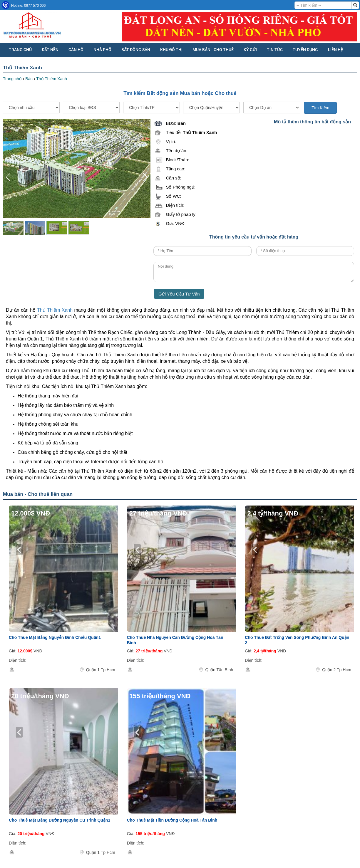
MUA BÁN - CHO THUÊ (213, 50)
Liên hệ (335, 50)
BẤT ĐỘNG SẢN (136, 50)
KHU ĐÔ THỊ (171, 50)
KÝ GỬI (250, 50)
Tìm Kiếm (320, 108)
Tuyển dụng (305, 50)
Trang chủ (20, 50)
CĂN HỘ (76, 50)
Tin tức (275, 50)
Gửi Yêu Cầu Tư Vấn (179, 294)
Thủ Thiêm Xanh (55, 310)
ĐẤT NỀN (50, 50)
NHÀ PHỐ (102, 50)
